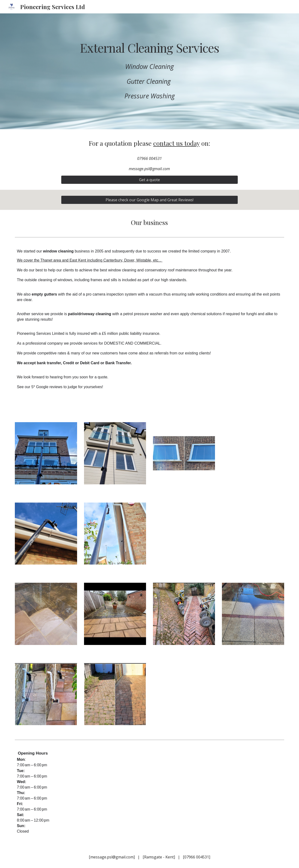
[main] (149, 48)
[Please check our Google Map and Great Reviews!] (150, 200)
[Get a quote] (150, 180)
